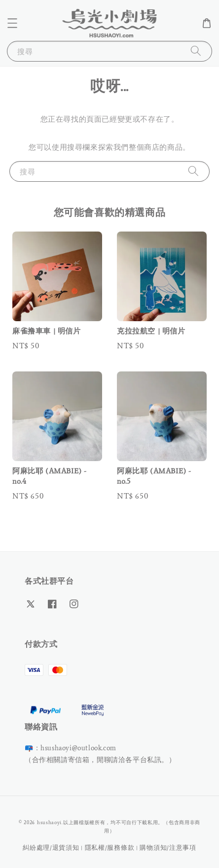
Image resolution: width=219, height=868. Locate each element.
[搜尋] (196, 51)
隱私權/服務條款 (110, 848)
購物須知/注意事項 (168, 848)
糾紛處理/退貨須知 (51, 848)
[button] (12, 23)
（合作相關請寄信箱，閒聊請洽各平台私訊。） (100, 760)
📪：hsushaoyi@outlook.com (71, 748)
